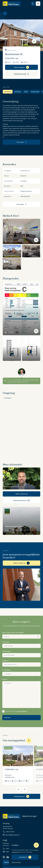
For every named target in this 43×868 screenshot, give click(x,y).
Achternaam (7, 651)
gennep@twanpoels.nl (11, 835)
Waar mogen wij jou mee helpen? (13, 633)
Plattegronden (35, 92)
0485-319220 (8, 849)
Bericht (5, 679)
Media (26, 92)
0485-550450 (9, 832)
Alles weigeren (16, 862)
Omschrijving (8, 92)
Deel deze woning (22, 74)
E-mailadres (6, 670)
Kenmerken (18, 92)
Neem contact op (22, 494)
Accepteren (23, 857)
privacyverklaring (22, 711)
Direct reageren (19, 67)
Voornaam (6, 642)
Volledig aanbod (19, 796)
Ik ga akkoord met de (16, 711)
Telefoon (5, 661)
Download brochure (22, 501)
